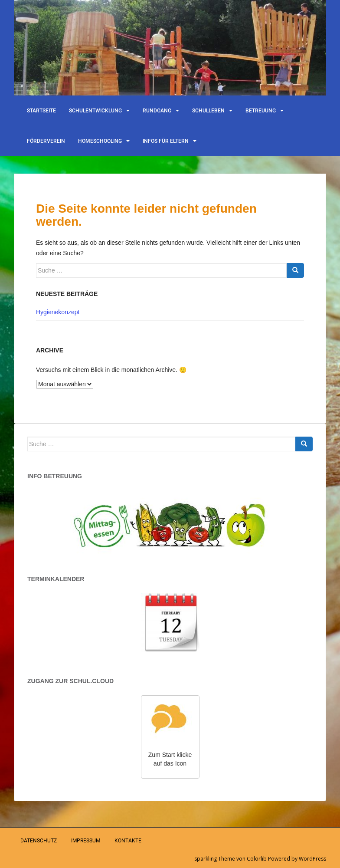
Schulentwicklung (95, 111)
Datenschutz (39, 841)
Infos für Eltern (166, 141)
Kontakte (128, 841)
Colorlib (257, 859)
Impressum (86, 841)
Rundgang (157, 111)
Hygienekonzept (58, 312)
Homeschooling (100, 141)
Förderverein (46, 141)
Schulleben (208, 111)
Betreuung (261, 111)
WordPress (312, 859)
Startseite (41, 111)
